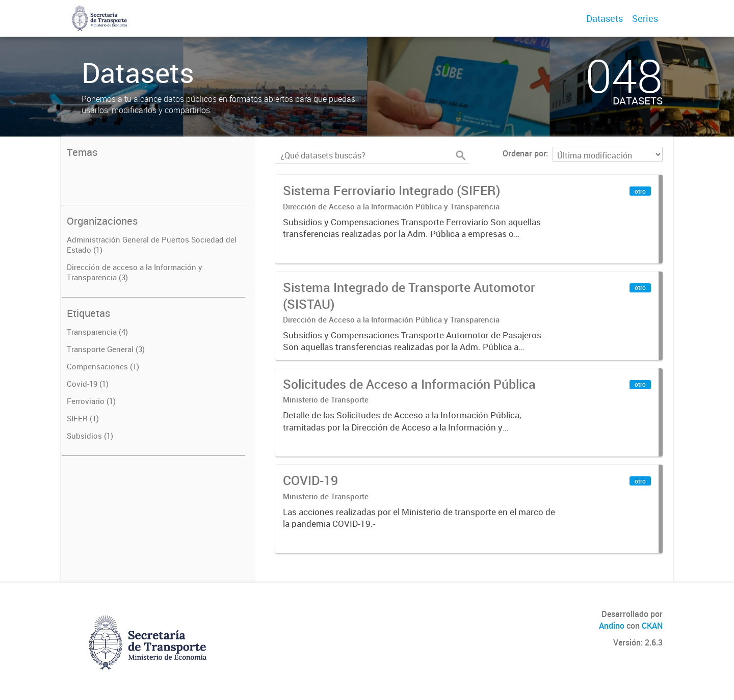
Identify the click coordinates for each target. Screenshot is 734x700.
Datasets (605, 18)
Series (645, 18)
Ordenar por (524, 153)
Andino (612, 626)
